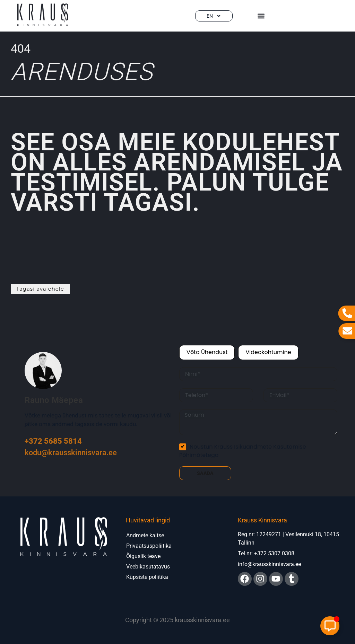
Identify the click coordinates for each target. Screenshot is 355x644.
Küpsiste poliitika (147, 577)
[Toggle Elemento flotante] (330, 626)
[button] (261, 16)
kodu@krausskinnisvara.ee (71, 453)
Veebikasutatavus (148, 567)
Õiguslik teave (143, 556)
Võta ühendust (207, 352)
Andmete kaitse (145, 535)
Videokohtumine (268, 352)
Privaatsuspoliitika (149, 546)
